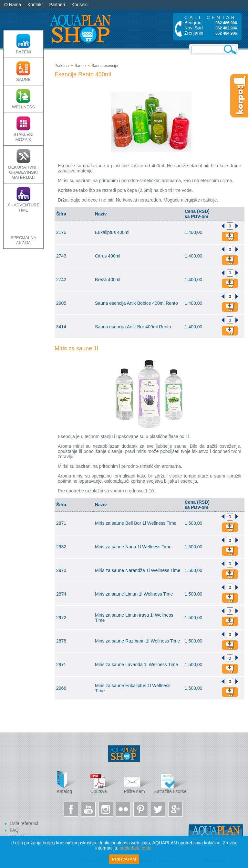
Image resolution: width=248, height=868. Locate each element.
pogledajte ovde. (136, 848)
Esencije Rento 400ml (83, 74)
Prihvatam (124, 859)
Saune (80, 66)
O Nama (13, 5)
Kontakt (35, 5)
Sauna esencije (105, 66)
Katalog (71, 782)
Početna (62, 66)
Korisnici (80, 5)
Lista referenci (24, 823)
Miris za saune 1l (76, 348)
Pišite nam (138, 782)
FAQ (14, 830)
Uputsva (105, 782)
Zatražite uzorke (171, 782)
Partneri (57, 5)
